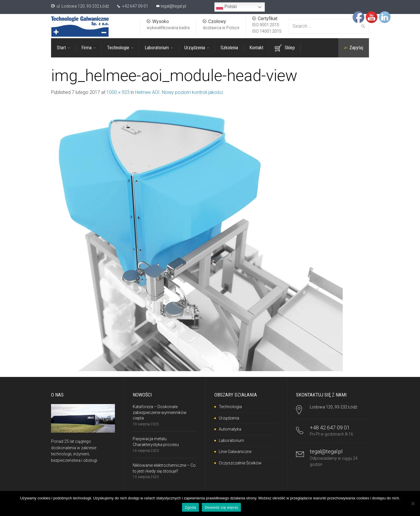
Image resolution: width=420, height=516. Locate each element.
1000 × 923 (118, 92)
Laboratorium (231, 440)
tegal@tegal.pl (173, 6)
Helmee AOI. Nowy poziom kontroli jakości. (180, 92)
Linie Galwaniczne (235, 452)
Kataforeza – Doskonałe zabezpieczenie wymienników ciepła (160, 412)
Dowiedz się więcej (221, 507)
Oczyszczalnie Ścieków (240, 463)
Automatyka (230, 429)
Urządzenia (229, 418)
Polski (226, 7)
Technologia (230, 407)
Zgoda (190, 507)
